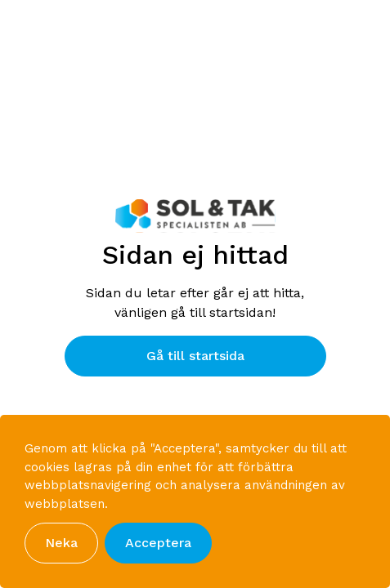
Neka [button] (61, 543)
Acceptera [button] (158, 543)
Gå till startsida (195, 356)
